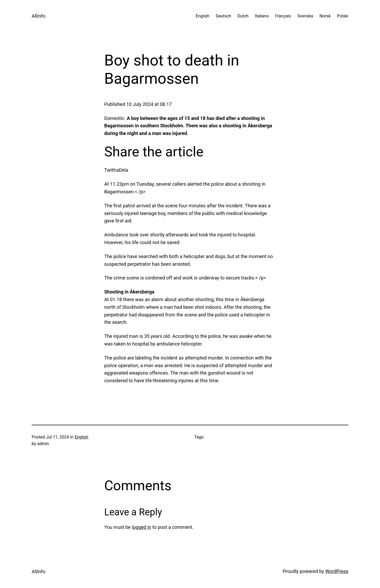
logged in (141, 527)
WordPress (337, 571)
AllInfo (39, 16)
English (82, 437)
